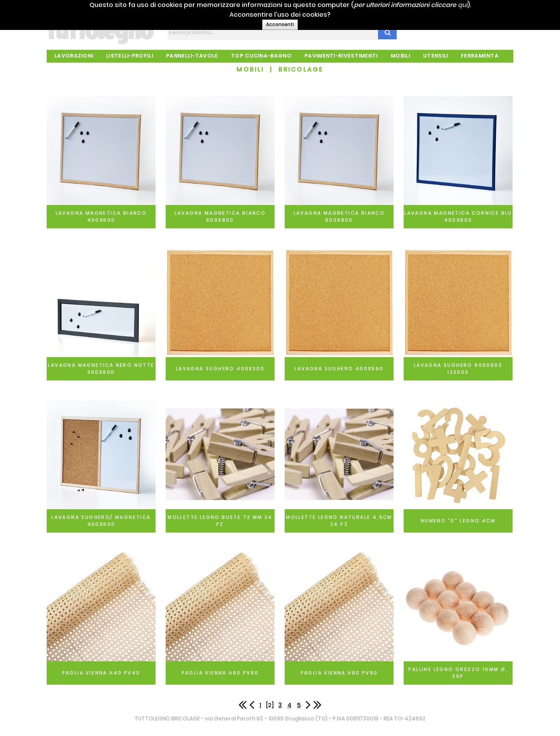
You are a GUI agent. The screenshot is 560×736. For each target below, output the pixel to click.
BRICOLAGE (301, 69)
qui (490, 5)
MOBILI (250, 69)
